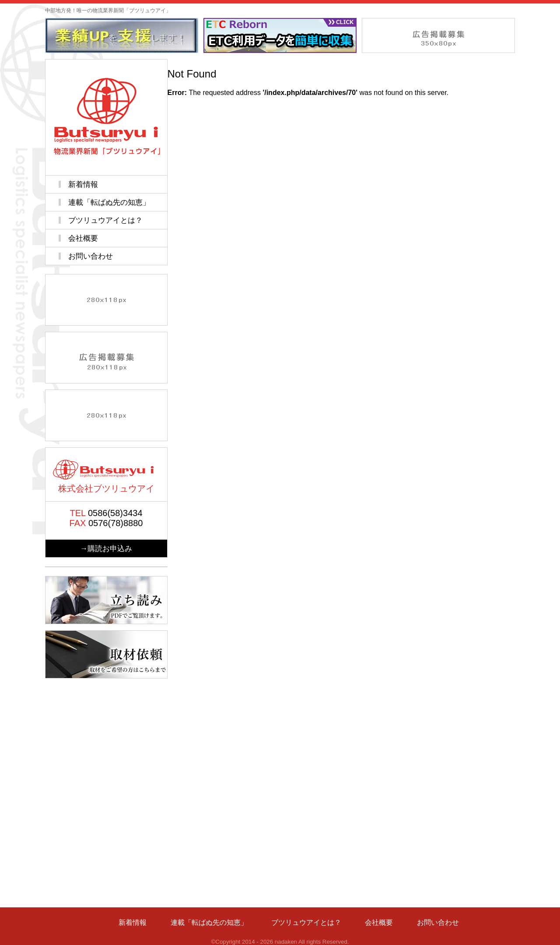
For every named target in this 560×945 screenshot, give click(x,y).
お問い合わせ (91, 256)
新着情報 (83, 184)
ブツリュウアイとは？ (105, 220)
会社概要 (83, 238)
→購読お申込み (106, 548)
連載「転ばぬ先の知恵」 (109, 202)
